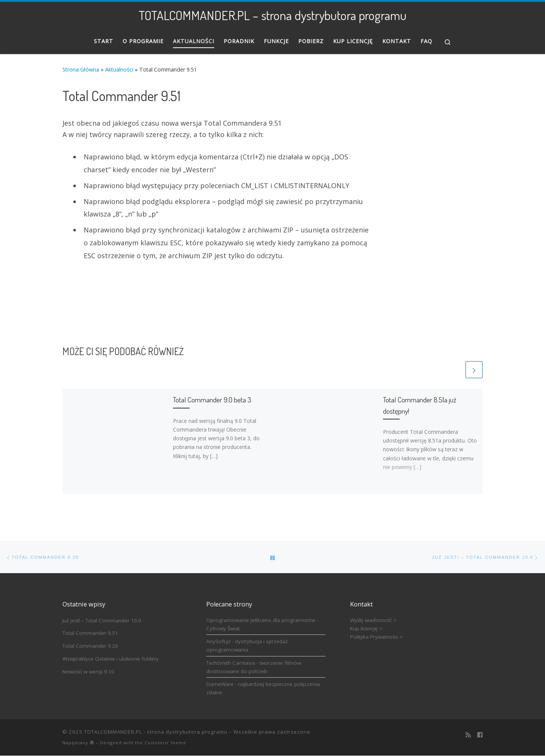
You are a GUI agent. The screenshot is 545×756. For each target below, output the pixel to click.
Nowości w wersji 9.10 (88, 672)
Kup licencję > (366, 629)
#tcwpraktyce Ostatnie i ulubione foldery (111, 659)
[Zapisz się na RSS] (468, 735)
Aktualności (119, 69)
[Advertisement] (438, 199)
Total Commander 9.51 (90, 633)
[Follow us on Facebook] (480, 735)
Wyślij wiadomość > (373, 620)
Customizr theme (165, 743)
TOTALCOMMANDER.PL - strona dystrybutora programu (156, 732)
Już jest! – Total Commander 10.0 (102, 620)
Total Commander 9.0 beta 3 (212, 400)
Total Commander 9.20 (90, 646)
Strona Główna (81, 69)
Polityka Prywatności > (376, 637)
